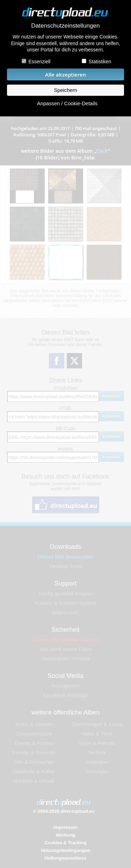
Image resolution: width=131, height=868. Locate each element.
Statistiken (100, 62)
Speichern (65, 90)
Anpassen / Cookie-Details (67, 103)
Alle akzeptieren (66, 75)
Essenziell (39, 62)
